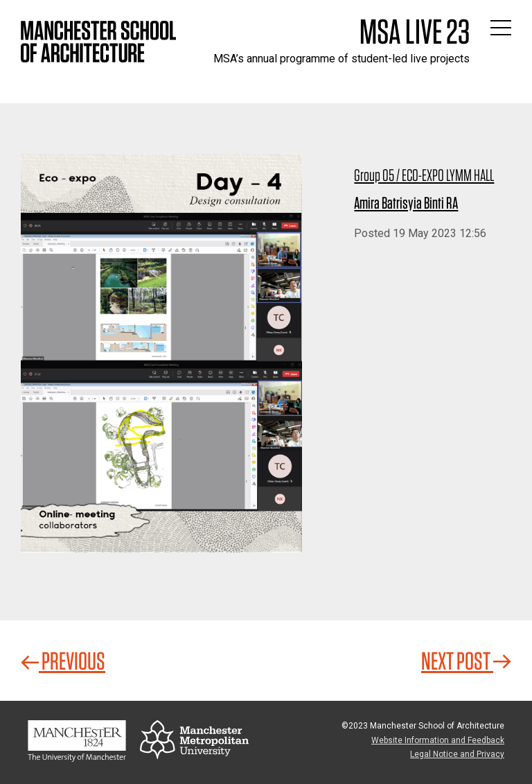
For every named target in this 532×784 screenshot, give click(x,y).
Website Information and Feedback (438, 740)
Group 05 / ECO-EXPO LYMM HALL (424, 175)
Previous (63, 661)
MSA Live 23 (415, 31)
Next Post (466, 661)
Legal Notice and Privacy (457, 754)
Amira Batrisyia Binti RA (406, 203)
